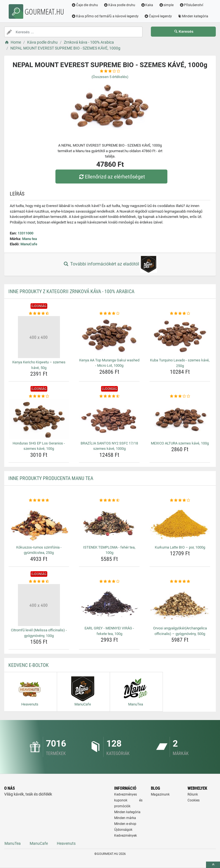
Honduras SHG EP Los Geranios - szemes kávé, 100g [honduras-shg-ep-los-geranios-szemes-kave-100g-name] (39, 446)
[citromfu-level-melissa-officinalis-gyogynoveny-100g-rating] (39, 582)
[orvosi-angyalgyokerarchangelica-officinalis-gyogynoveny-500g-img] (180, 604)
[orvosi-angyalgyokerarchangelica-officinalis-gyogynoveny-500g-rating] (180, 582)
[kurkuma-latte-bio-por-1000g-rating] (180, 500)
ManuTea (13, 843)
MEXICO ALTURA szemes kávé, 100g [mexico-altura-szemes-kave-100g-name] (180, 443)
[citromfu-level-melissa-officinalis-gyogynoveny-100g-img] (39, 605)
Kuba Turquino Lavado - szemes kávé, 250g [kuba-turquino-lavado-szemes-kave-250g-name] (180, 363)
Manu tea (30, 239)
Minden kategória (193, 16)
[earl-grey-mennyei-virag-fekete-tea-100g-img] (109, 604)
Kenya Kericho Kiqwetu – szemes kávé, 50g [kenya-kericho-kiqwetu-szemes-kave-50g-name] (39, 365)
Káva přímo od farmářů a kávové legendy (105, 16)
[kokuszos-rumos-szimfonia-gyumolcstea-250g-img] (39, 523)
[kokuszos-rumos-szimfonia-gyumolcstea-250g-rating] (39, 500)
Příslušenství (191, 5)
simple (166, 5)
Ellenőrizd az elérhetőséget (111, 177)
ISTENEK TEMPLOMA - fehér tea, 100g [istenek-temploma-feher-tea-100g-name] (109, 550)
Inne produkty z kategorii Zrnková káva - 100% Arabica (71, 291)
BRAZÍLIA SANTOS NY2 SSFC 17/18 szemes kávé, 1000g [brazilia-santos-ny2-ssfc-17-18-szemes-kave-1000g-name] (109, 446)
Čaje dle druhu (85, 5)
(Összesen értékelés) (110, 77)
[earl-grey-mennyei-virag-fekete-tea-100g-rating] (109, 582)
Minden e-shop (125, 824)
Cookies (194, 800)
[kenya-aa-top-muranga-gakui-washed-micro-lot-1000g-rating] (109, 314)
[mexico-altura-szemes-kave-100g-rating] (180, 396)
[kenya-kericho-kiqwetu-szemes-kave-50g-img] (39, 337)
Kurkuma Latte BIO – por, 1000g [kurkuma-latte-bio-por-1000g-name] (180, 547)
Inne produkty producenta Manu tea (51, 478)
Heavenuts (66, 843)
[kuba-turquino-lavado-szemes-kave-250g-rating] (180, 314)
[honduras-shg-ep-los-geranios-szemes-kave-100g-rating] (39, 396)
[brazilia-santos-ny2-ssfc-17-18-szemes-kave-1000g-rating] (109, 396)
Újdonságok (123, 830)
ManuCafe (29, 244)
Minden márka (125, 818)
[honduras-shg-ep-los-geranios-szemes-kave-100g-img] (39, 419)
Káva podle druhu (119, 5)
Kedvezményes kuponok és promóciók (128, 800)
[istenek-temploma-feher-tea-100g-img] (109, 523)
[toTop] (213, 865)
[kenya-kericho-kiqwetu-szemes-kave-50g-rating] (39, 314)
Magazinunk (160, 794)
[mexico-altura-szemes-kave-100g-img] (180, 419)
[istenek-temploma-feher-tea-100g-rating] (109, 500)
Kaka (147, 5)
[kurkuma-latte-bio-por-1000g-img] (180, 523)
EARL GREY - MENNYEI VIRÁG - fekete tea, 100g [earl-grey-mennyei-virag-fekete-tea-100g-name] (109, 631)
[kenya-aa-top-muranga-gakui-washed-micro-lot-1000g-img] (109, 336)
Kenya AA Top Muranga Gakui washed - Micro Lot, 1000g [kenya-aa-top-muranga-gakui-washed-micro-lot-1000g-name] (109, 363)
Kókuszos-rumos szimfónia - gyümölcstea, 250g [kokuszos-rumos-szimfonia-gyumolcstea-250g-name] (39, 550)
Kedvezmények (126, 836)
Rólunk (193, 794)
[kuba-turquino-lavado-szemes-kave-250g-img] (180, 336)
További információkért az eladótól (110, 264)
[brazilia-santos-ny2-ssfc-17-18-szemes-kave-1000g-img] (109, 419)
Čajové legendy (158, 16)
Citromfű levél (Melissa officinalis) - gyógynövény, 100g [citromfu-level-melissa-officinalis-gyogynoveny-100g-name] (39, 633)
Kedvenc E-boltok (29, 665)
